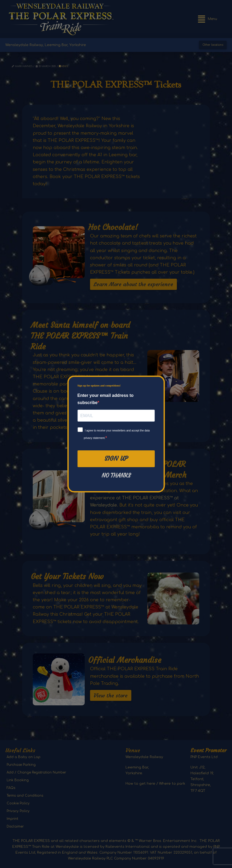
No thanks (116, 476)
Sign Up (116, 459)
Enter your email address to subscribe (106, 399)
